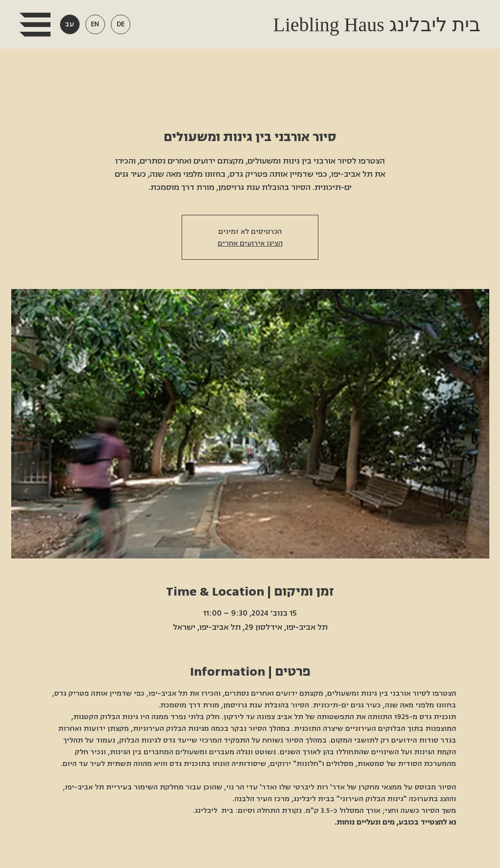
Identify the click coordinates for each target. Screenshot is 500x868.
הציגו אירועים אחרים (250, 243)
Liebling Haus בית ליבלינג (374, 25)
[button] (35, 25)
